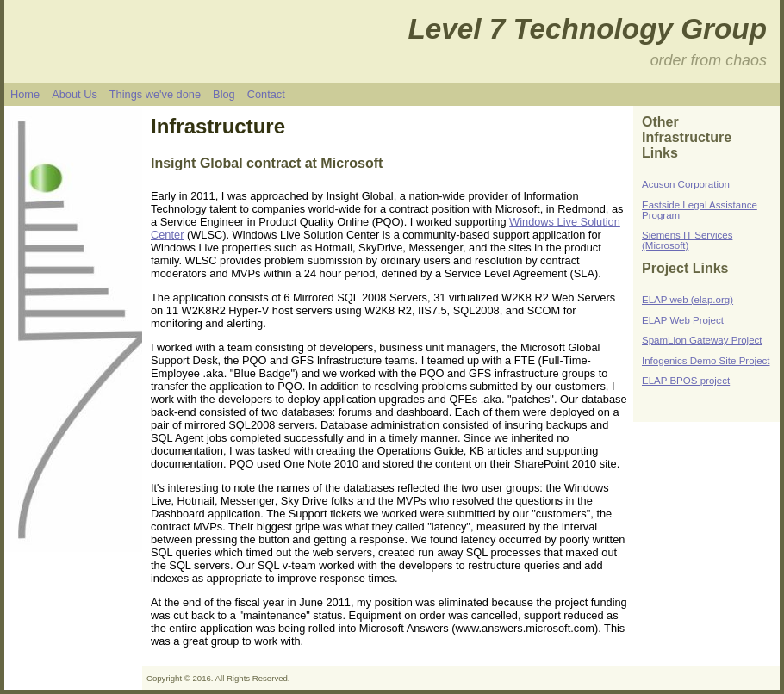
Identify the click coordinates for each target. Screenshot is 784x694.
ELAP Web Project (683, 320)
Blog (224, 94)
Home (25, 94)
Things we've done (155, 94)
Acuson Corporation (686, 184)
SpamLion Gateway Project (702, 340)
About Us (75, 94)
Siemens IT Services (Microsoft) (687, 240)
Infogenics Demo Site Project (706, 361)
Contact (266, 94)
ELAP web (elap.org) (688, 300)
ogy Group (694, 29)
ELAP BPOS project (686, 381)
